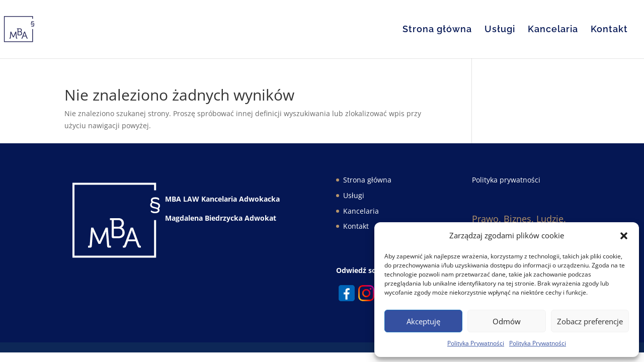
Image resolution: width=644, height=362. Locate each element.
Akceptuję (423, 321)
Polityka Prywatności (476, 343)
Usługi (500, 30)
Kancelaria (553, 30)
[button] (624, 236)
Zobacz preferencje (590, 321)
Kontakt (609, 30)
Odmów (507, 321)
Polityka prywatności (506, 180)
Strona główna (437, 30)
